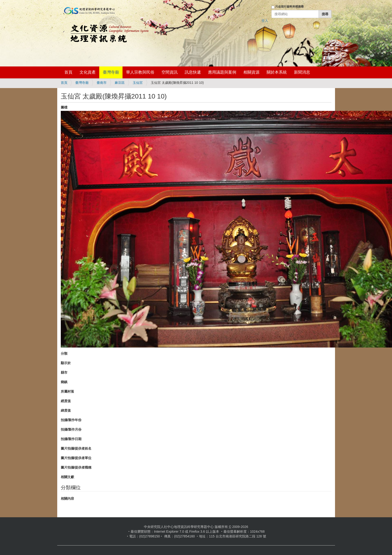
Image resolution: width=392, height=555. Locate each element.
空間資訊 (170, 72)
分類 (64, 353)
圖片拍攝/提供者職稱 (76, 467)
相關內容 (67, 499)
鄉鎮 (64, 382)
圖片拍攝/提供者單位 (76, 458)
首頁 (68, 72)
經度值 (66, 401)
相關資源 (251, 72)
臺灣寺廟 (111, 72)
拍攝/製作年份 (71, 420)
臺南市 (102, 83)
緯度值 (66, 410)
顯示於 (66, 363)
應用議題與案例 (222, 72)
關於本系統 (277, 72)
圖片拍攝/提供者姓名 (76, 448)
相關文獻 (67, 477)
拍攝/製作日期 (71, 439)
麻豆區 (120, 83)
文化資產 (88, 72)
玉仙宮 (138, 83)
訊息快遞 (193, 72)
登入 (265, 21)
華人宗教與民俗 (140, 72)
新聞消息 (302, 72)
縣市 (64, 372)
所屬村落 (67, 391)
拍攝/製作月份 (71, 429)
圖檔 (64, 107)
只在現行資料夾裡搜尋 (289, 7)
